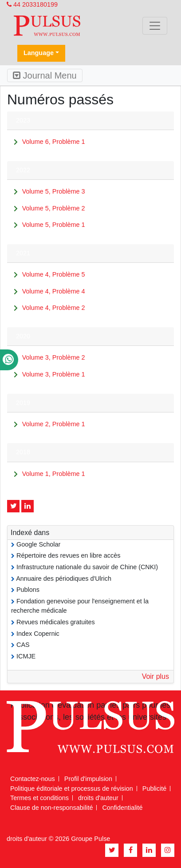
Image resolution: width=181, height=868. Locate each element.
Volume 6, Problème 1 (54, 142)
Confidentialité (122, 808)
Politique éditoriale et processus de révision (72, 789)
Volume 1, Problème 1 (54, 474)
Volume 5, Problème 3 (54, 191)
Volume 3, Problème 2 (54, 357)
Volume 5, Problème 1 (54, 225)
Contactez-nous (33, 779)
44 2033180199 (32, 4)
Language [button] (39, 53)
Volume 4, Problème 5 (54, 274)
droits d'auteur (98, 798)
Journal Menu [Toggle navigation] (45, 75)
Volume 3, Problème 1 (54, 374)
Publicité (154, 789)
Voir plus (155, 676)
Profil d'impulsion (88, 779)
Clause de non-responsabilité (51, 808)
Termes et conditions (39, 798)
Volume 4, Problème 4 (54, 291)
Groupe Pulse (90, 839)
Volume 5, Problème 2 (54, 208)
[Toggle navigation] (155, 26)
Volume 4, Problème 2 (54, 308)
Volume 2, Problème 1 (54, 424)
